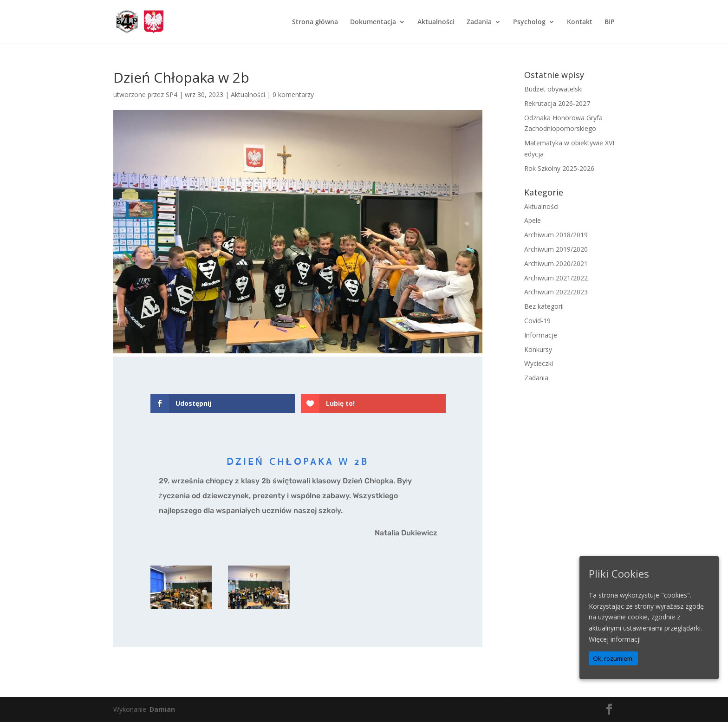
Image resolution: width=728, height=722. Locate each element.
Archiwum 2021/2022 (556, 278)
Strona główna (315, 22)
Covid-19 (537, 321)
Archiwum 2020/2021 (556, 263)
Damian (162, 709)
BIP (610, 22)
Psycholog (529, 22)
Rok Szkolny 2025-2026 (559, 168)
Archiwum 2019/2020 (556, 249)
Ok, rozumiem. (613, 658)
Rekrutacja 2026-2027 (557, 103)
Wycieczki (539, 363)
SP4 (172, 94)
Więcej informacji (615, 639)
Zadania (479, 22)
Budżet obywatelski (553, 89)
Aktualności (436, 22)
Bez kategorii (544, 306)
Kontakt (580, 22)
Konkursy (538, 349)
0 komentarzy (293, 94)
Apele (533, 220)
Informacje (541, 335)
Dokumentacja (373, 22)
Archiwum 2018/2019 (556, 235)
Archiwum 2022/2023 (556, 292)
